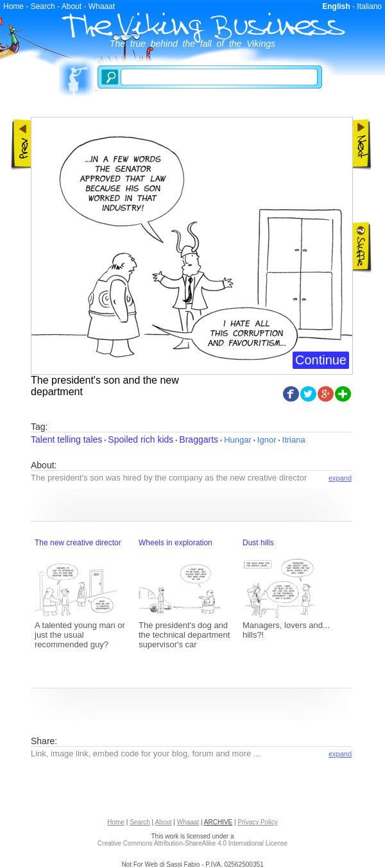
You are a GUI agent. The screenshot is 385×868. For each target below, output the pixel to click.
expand (340, 478)
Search (43, 6)
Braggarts (199, 439)
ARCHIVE (218, 822)
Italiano (369, 6)
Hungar (238, 440)
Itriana (294, 440)
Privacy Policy (257, 822)
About (72, 6)
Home (13, 6)
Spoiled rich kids (141, 439)
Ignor (267, 440)
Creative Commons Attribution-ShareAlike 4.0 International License (193, 843)
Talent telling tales (66, 439)
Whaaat (102, 6)
